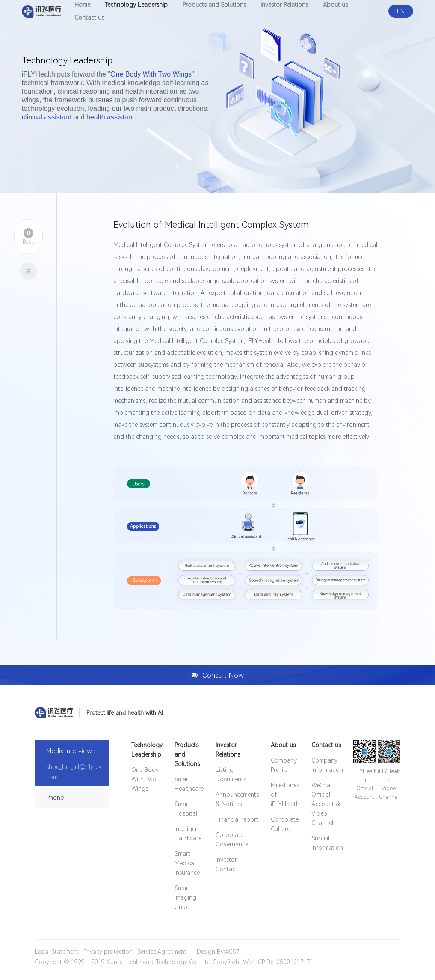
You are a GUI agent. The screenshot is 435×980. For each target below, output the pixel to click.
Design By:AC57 (218, 952)
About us (283, 745)
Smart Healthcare (189, 784)
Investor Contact (226, 864)
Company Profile (284, 765)
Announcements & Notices (237, 799)
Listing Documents (231, 774)
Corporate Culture (285, 824)
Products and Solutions (187, 754)
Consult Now (217, 675)
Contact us (89, 18)
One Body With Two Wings (145, 779)
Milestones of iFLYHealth (285, 795)
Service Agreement (162, 952)
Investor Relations (228, 750)
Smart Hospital (186, 809)
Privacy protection (108, 952)
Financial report (237, 819)
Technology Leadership (147, 750)
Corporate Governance (232, 840)
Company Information (327, 765)
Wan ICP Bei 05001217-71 (278, 962)
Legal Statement (57, 952)
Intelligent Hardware (188, 834)
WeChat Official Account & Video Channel (326, 804)
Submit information (327, 843)
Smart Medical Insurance (187, 863)
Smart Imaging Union (185, 897)
